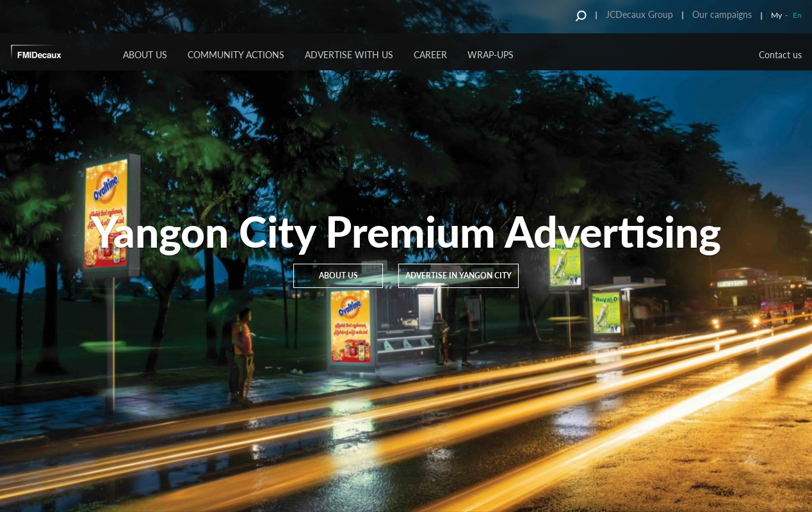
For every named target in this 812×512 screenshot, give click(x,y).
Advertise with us (349, 55)
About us (145, 55)
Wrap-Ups (491, 55)
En (797, 15)
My (776, 15)
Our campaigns (722, 14)
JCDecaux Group (639, 14)
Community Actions (236, 55)
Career (430, 55)
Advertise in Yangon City (459, 276)
